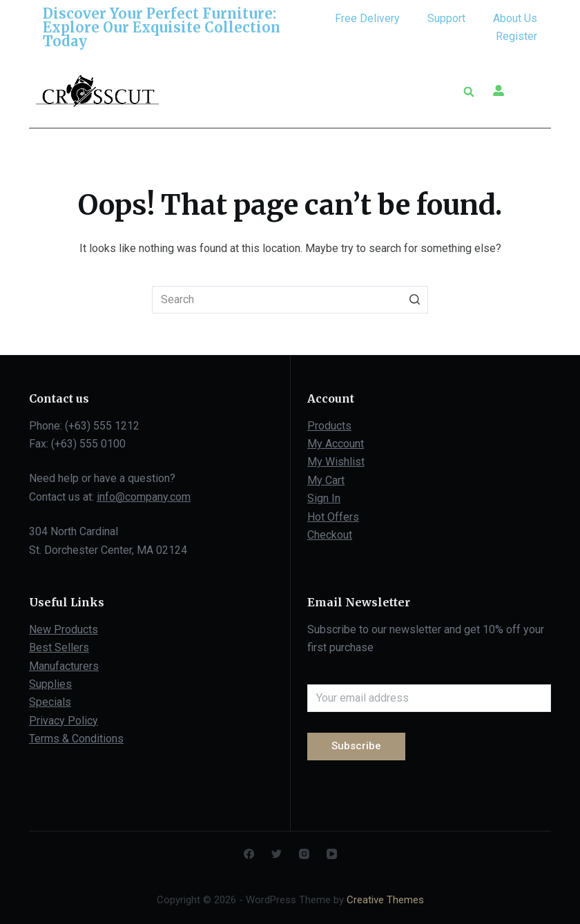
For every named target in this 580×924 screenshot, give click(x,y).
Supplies (50, 684)
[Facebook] (249, 854)
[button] (435, 92)
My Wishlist (336, 462)
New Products (64, 629)
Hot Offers (333, 517)
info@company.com (144, 497)
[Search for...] (290, 300)
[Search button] (414, 300)
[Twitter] (277, 854)
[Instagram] (304, 854)
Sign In (324, 498)
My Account (336, 444)
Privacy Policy (64, 721)
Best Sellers (59, 647)
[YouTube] (332, 854)
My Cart (326, 480)
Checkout (330, 535)
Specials (50, 702)
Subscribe (356, 746)
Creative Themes (385, 900)
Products (329, 426)
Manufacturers (64, 666)
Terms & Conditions (76, 739)
